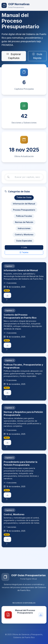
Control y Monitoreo (24, 235)
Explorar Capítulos (14, 56)
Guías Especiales (24, 241)
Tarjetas (24, 253)
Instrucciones (24, 229)
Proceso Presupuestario (24, 211)
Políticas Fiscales (24, 217)
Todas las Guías (24, 198)
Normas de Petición (24, 223)
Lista (24, 248)
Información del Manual (24, 204)
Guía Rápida (37, 56)
